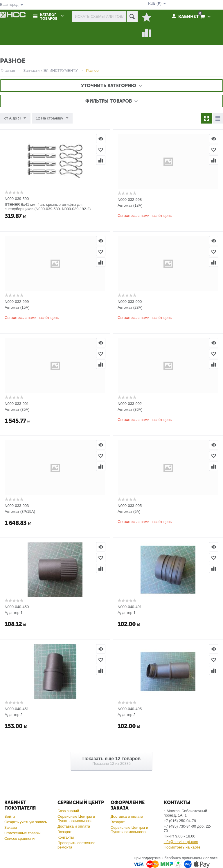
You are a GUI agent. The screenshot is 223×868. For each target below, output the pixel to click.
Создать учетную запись (26, 822)
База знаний (68, 811)
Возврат (65, 832)
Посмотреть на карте (182, 847)
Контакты (66, 837)
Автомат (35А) (17, 409)
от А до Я (15, 118)
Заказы (11, 827)
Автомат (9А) (129, 511)
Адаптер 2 (14, 715)
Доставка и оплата (74, 826)
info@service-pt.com (181, 842)
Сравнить (101, 160)
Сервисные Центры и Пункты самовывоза (76, 819)
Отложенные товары (23, 833)
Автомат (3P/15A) (20, 511)
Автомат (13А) (130, 205)
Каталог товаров (49, 17)
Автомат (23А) (130, 307)
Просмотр (101, 139)
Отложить (101, 149)
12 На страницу (52, 118)
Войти (10, 816)
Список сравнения (20, 838)
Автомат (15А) (17, 307)
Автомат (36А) (130, 409)
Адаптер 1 (14, 613)
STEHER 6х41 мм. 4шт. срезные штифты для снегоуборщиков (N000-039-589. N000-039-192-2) (48, 207)
